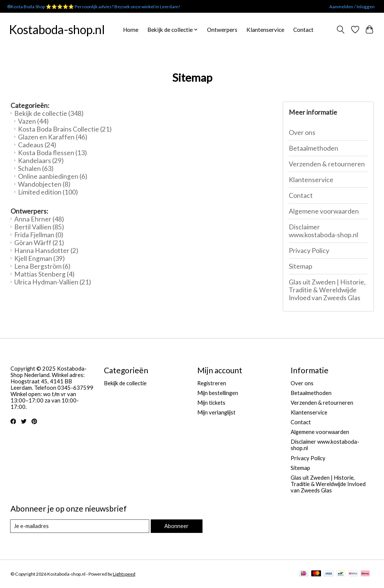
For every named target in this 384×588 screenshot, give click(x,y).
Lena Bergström (42, 266)
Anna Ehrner (39, 219)
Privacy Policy (309, 251)
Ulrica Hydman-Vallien (53, 282)
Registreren (212, 383)
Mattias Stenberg (44, 274)
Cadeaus (37, 145)
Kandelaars (41, 161)
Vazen (33, 121)
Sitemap (301, 266)
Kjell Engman (40, 258)
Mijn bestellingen (218, 393)
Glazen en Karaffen (53, 137)
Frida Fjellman (39, 235)
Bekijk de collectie (49, 113)
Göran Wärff (39, 243)
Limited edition (48, 192)
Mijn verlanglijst (216, 412)
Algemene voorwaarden (324, 211)
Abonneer (176, 526)
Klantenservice (265, 30)
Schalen (36, 168)
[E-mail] (80, 526)
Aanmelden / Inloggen (352, 7)
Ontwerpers (222, 30)
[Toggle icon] (340, 30)
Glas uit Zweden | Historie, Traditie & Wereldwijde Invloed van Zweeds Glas (327, 290)
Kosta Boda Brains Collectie (65, 129)
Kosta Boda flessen (52, 153)
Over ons (302, 132)
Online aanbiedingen (53, 176)
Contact (303, 30)
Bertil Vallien (39, 227)
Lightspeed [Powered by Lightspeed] (124, 574)
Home (131, 30)
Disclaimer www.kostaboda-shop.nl (323, 231)
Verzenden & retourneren (327, 164)
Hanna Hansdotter (46, 251)
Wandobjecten (44, 184)
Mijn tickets (211, 403)
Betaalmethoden (313, 148)
